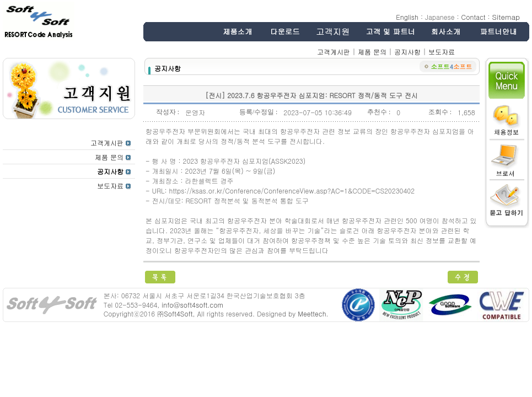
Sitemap (506, 17)
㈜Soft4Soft (175, 313)
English (407, 17)
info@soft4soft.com (192, 305)
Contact (474, 17)
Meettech (312, 313)
